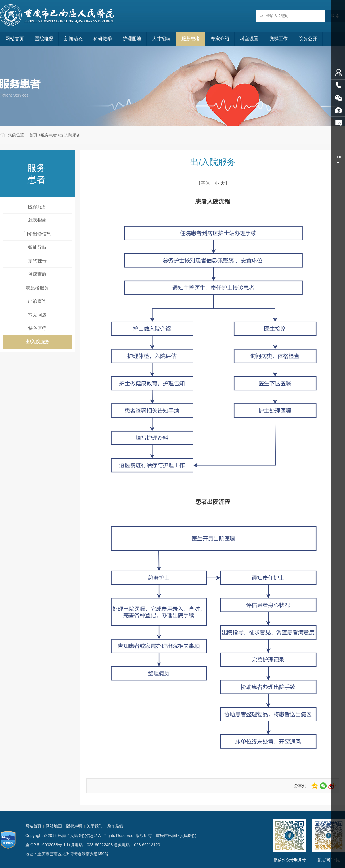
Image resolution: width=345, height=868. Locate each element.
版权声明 (74, 826)
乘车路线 (115, 826)
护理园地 (132, 39)
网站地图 (54, 826)
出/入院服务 (70, 135)
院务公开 (308, 39)
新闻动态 (73, 39)
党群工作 (279, 39)
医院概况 (44, 39)
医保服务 (37, 207)
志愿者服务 (37, 288)
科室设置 (249, 39)
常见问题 (37, 315)
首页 (33, 135)
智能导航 (37, 247)
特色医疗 (37, 328)
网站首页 (15, 39)
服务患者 (191, 39)
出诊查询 (37, 301)
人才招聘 (161, 39)
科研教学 (103, 39)
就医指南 (37, 220)
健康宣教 (37, 274)
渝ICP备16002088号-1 (45, 845)
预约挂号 (37, 261)
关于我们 (95, 826)
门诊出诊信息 (37, 234)
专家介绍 (220, 39)
